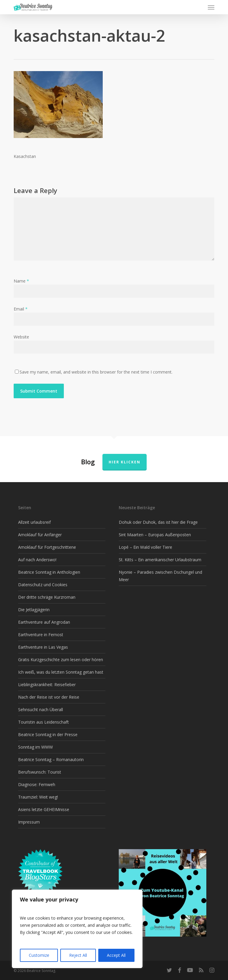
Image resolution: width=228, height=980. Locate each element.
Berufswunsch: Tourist (40, 772)
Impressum (29, 822)
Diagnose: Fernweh (37, 784)
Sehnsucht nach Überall (41, 709)
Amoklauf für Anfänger (40, 535)
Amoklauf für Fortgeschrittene (47, 547)
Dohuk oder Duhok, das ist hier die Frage (158, 522)
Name (21, 281)
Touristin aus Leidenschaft (43, 722)
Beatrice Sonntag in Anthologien (49, 572)
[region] (77, 929)
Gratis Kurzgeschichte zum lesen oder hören (61, 660)
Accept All (116, 955)
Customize (39, 955)
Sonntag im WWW (35, 747)
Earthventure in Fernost (41, 635)
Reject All (78, 955)
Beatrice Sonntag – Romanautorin (51, 759)
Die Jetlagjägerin (34, 610)
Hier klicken (125, 462)
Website (21, 337)
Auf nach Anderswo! (37, 560)
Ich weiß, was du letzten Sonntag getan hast (61, 672)
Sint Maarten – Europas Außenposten (155, 535)
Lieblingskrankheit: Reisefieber (47, 685)
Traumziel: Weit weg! (38, 797)
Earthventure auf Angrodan (44, 622)
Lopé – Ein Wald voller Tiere (145, 547)
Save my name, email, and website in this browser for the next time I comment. (96, 372)
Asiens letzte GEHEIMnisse (44, 809)
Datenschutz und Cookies (43, 585)
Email (21, 309)
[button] (211, 7)
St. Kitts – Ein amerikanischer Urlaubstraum (160, 560)
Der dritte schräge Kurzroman (47, 597)
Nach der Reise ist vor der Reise (49, 697)
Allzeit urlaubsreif (34, 522)
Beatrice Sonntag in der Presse (48, 734)
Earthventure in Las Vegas (43, 647)
